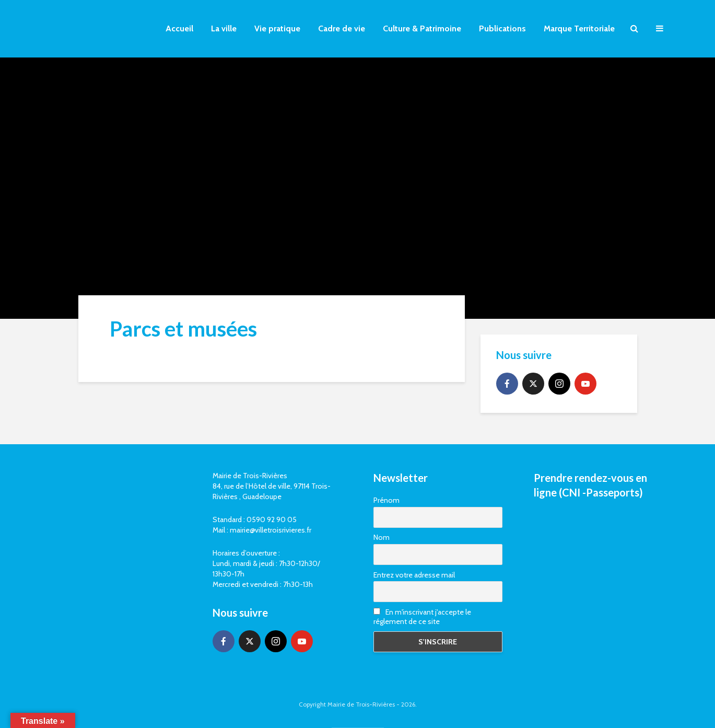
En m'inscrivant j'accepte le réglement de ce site (422, 617)
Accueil (179, 28)
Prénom (386, 500)
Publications (502, 28)
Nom (382, 537)
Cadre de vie (342, 28)
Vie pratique (277, 28)
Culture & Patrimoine (422, 28)
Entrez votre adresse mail (414, 575)
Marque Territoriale (579, 28)
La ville (224, 28)
